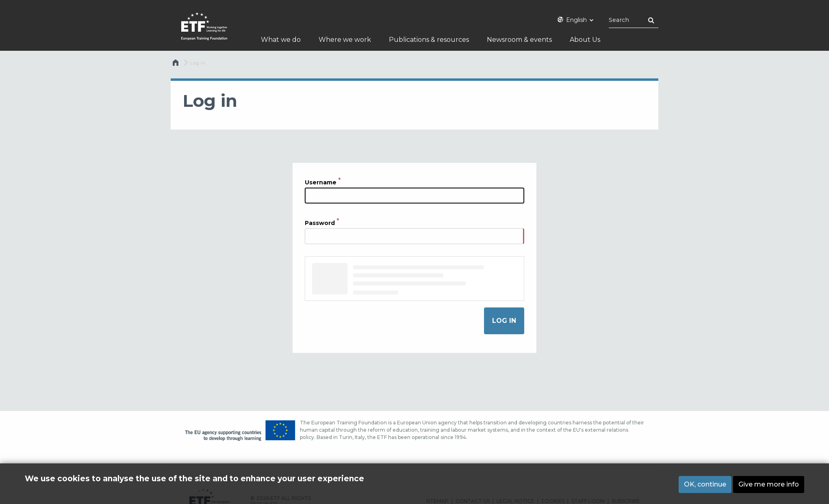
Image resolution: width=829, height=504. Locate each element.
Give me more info (769, 484)
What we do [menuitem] (281, 40)
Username (321, 182)
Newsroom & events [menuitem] (519, 40)
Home (176, 65)
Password (320, 223)
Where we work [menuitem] (345, 40)
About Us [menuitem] (585, 40)
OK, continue (705, 484)
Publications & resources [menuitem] (429, 40)
